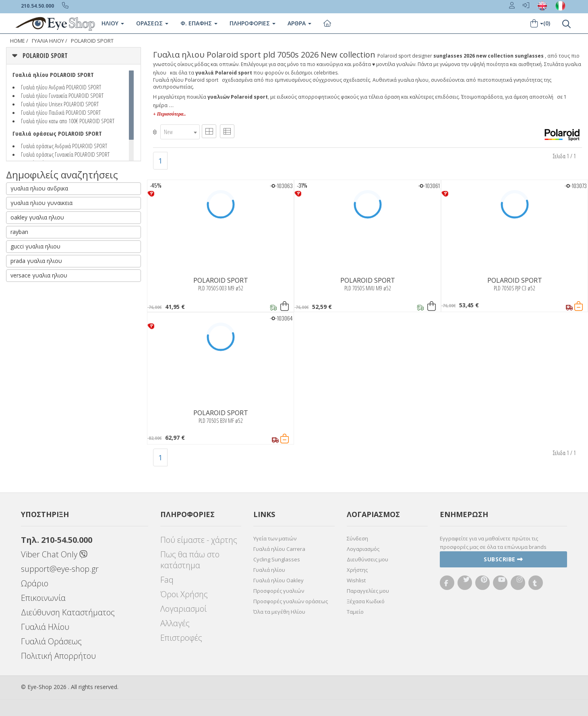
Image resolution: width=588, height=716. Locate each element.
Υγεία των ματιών (275, 538)
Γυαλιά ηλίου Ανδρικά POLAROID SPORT (61, 87)
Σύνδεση (357, 538)
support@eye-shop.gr (60, 569)
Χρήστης (357, 570)
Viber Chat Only (54, 554)
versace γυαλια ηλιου (39, 275)
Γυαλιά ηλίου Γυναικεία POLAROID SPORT (62, 95)
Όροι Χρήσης (184, 594)
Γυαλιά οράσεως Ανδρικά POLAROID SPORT (64, 146)
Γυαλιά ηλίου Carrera (279, 549)
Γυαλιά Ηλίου (45, 627)
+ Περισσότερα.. (169, 114)
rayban (19, 232)
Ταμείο (355, 612)
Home (18, 41)
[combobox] (180, 132)
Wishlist (356, 580)
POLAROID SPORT (92, 41)
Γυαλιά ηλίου (269, 570)
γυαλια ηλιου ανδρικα (39, 188)
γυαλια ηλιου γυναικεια (41, 203)
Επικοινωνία (43, 598)
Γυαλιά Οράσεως (51, 641)
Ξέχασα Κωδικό (366, 601)
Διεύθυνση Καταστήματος (68, 612)
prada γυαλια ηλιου (36, 261)
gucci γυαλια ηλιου (35, 246)
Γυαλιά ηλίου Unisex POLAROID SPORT (60, 104)
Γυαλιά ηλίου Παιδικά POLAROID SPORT (61, 112)
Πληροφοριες (253, 23)
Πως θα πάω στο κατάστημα (190, 560)
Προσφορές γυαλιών (279, 591)
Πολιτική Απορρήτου (58, 656)
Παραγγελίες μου (368, 591)
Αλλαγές (175, 623)
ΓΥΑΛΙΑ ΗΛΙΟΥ (48, 41)
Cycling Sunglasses (277, 559)
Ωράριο (35, 583)
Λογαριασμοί (183, 609)
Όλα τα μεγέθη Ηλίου (279, 612)
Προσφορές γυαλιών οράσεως (291, 601)
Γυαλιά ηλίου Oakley (278, 580)
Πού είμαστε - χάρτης (199, 540)
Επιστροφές (181, 638)
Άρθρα (299, 23)
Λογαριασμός (363, 549)
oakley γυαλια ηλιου (37, 217)
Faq (167, 580)
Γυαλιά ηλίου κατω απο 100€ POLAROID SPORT (68, 121)
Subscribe (503, 559)
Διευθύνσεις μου (367, 559)
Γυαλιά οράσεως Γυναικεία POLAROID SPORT (65, 154)
